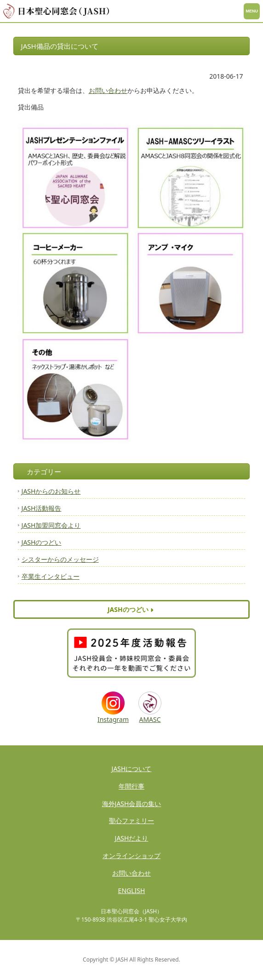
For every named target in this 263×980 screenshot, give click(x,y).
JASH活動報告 (42, 508)
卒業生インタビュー (51, 576)
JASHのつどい (42, 542)
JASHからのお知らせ (51, 491)
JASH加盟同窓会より (51, 525)
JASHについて (132, 769)
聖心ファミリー (131, 821)
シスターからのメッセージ (60, 559)
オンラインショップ (131, 856)
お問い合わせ (108, 90)
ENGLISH (132, 891)
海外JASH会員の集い (132, 804)
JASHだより (132, 838)
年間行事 (131, 786)
